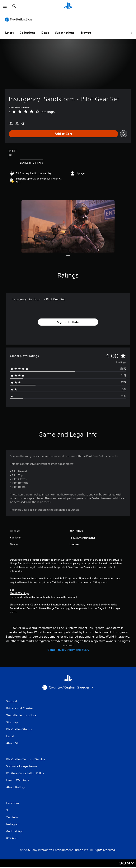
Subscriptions (65, 33)
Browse (86, 33)
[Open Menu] (5, 6)
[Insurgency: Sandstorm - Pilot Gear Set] (68, 226)
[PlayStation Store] (19, 19)
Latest (9, 33)
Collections (27, 33)
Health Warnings (20, 593)
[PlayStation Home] (68, 6)
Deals (45, 33)
